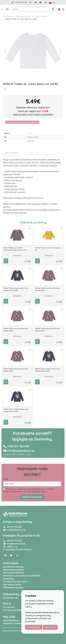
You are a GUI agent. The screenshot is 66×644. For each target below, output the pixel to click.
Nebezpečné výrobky (13, 587)
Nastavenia (50, 627)
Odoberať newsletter (32, 497)
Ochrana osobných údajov (15, 582)
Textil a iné (7, 16)
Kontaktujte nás (11, 598)
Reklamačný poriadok (13, 570)
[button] (3, 9)
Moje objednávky (11, 620)
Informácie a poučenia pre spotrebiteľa (22, 576)
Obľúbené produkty (12, 623)
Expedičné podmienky (13, 567)
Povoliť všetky (34, 627)
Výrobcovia (8, 607)
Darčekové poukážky (13, 610)
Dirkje (29, 133)
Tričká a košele (41, 16)
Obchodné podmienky (13, 573)
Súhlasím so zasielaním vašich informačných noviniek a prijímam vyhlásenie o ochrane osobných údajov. (29, 490)
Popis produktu (12, 153)
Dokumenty (8, 579)
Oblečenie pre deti (23, 16)
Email (6, 479)
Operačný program (12, 584)
